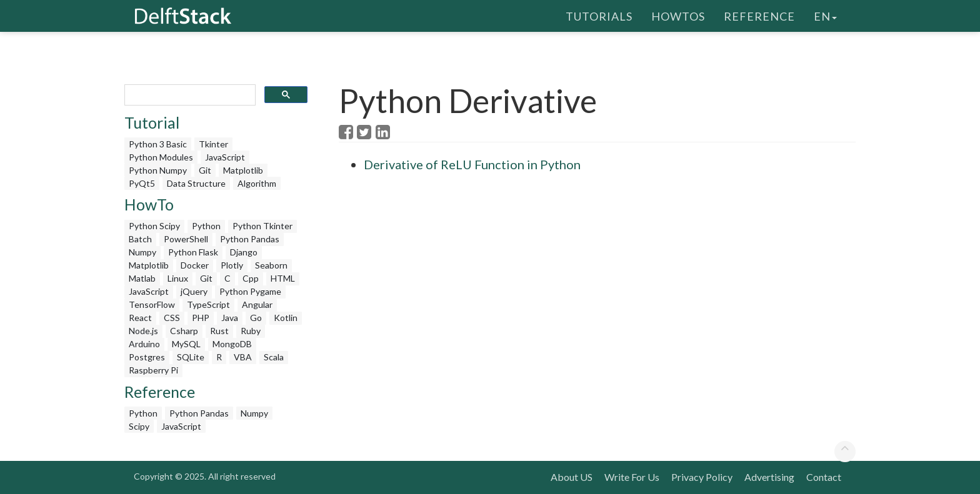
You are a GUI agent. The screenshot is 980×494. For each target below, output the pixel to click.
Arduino (144, 344)
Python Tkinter (262, 226)
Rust (219, 331)
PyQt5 (142, 183)
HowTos (678, 16)
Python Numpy (158, 170)
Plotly (232, 265)
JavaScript (225, 157)
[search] (189, 95)
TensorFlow (152, 304)
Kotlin (286, 318)
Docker (195, 265)
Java (230, 318)
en (825, 16)
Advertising (769, 477)
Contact (824, 477)
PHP (201, 318)
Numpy (142, 252)
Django (244, 252)
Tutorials (599, 16)
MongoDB (232, 344)
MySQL (186, 344)
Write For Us (632, 477)
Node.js (143, 331)
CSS (172, 318)
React (140, 318)
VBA (243, 357)
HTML (283, 278)
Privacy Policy (702, 477)
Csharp (184, 331)
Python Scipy (154, 226)
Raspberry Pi (153, 370)
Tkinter (213, 144)
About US (572, 477)
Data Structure (196, 183)
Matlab (142, 278)
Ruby (251, 331)
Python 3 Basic (158, 144)
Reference (759, 16)
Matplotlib (243, 170)
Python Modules (161, 157)
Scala (274, 357)
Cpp (251, 278)
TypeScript (208, 304)
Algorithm (257, 183)
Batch (140, 239)
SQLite (191, 357)
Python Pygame (250, 291)
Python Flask (193, 252)
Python (206, 226)
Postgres (147, 357)
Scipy (139, 426)
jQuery (194, 291)
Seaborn (271, 265)
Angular (257, 304)
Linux (178, 278)
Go (256, 318)
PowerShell (186, 239)
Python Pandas (250, 239)
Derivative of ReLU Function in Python (472, 164)
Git (205, 170)
